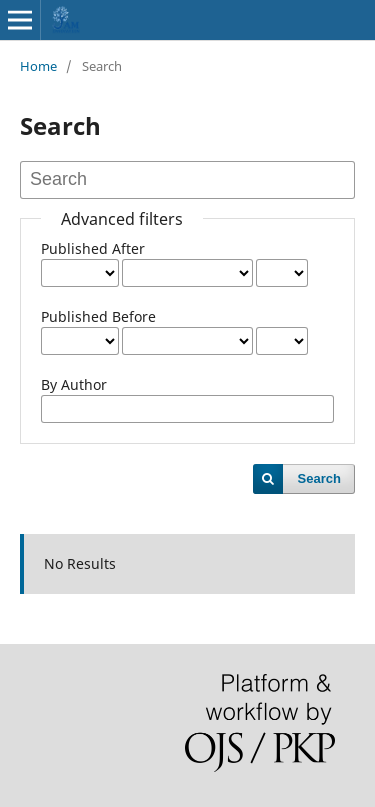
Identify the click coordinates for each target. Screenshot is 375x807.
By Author (74, 384)
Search (319, 478)
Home (38, 66)
